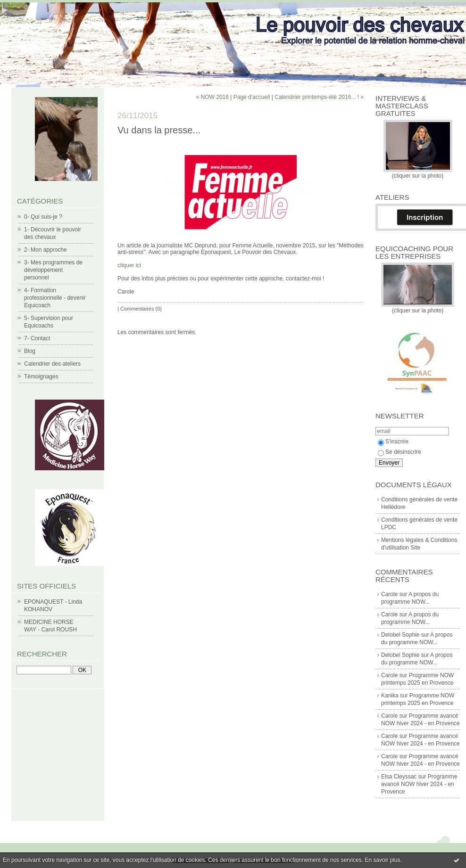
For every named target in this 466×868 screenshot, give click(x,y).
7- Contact (37, 338)
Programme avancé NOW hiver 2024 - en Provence (419, 784)
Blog (30, 351)
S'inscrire (393, 442)
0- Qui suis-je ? (43, 217)
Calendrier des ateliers (52, 364)
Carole (389, 594)
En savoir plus (382, 860)
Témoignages (41, 377)
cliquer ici (130, 265)
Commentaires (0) (141, 309)
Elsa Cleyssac (399, 777)
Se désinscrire (399, 452)
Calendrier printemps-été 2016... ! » (319, 97)
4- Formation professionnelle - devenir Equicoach (55, 298)
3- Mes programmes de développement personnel (53, 270)
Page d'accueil (252, 97)
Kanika (390, 696)
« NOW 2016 (212, 97)
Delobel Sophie (400, 635)
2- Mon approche (46, 250)
